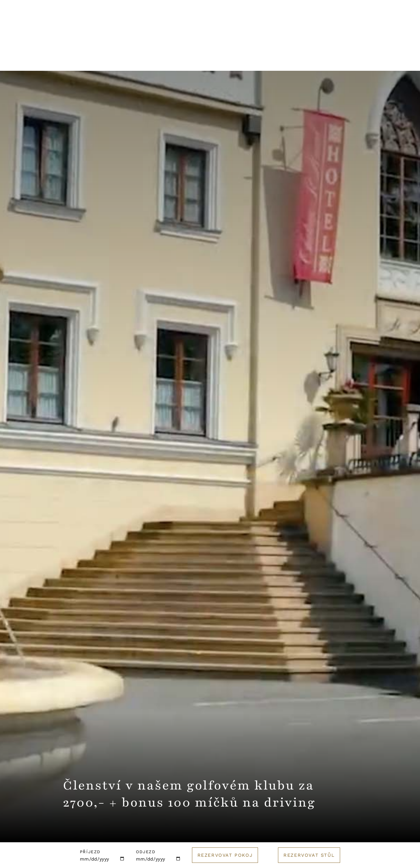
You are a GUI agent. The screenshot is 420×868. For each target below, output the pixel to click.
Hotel (64, 60)
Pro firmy (239, 60)
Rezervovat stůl (309, 855)
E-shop (355, 60)
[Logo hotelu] (210, 27)
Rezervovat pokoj (225, 855)
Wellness (156, 60)
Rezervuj (386, 23)
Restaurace (107, 60)
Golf (321, 60)
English (340, 23)
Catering (284, 60)
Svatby (197, 60)
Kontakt (299, 23)
